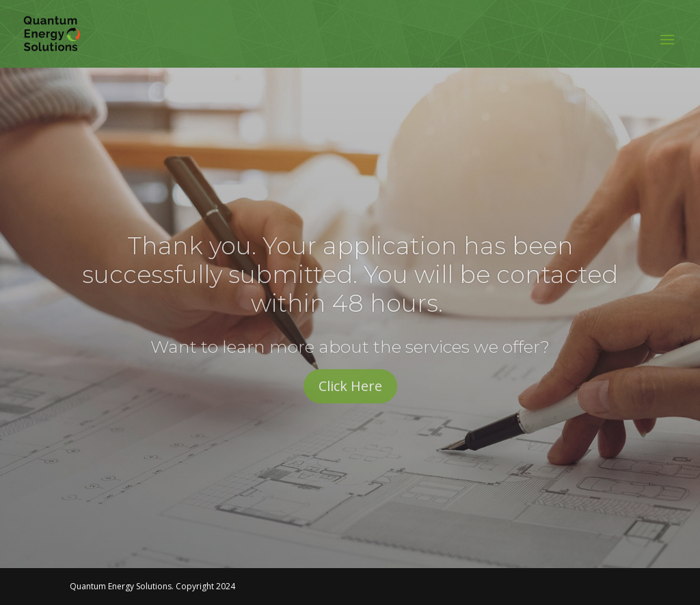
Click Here (350, 386)
